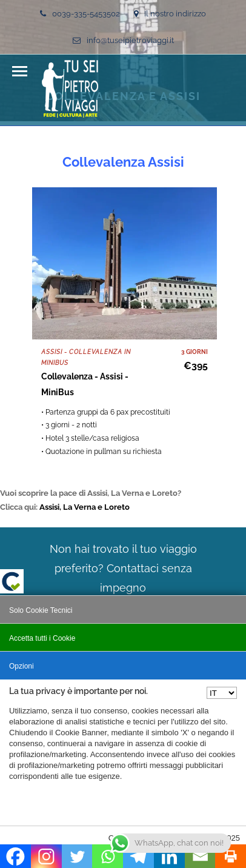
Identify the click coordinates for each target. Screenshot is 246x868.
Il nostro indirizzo (170, 14)
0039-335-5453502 (80, 14)
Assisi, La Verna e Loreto (85, 507)
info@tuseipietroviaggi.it (123, 40)
